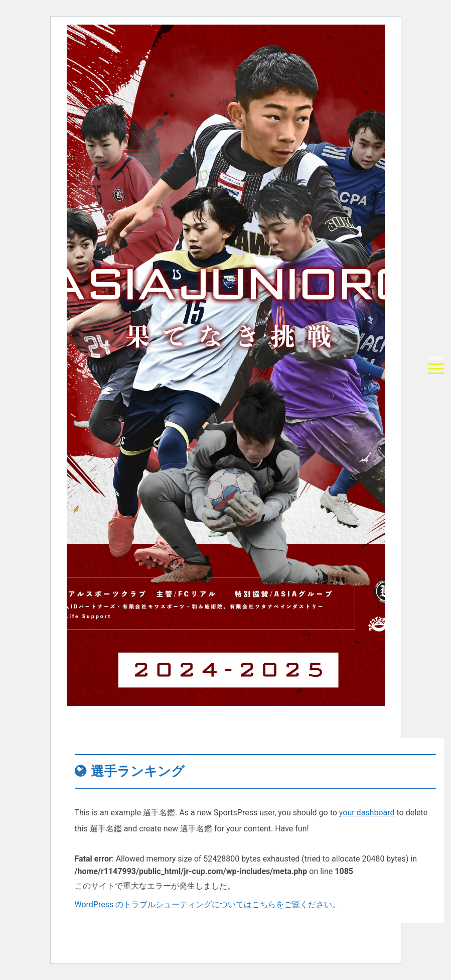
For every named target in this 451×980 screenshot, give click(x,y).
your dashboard (367, 813)
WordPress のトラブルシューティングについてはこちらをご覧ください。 (208, 904)
